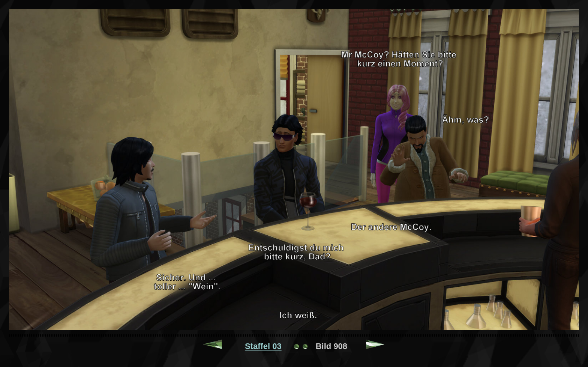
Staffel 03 (263, 346)
